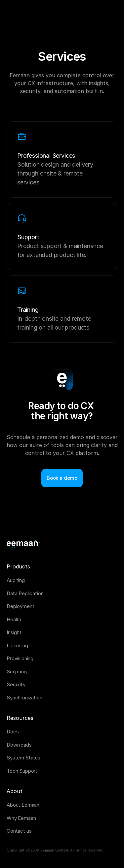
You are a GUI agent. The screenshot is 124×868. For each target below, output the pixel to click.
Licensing (17, 645)
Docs (13, 732)
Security (16, 684)
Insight (14, 632)
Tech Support (22, 771)
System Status (23, 758)
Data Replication (25, 593)
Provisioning (20, 658)
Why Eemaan (21, 818)
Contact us (19, 831)
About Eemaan (23, 805)
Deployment (21, 606)
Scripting (17, 672)
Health (14, 619)
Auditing (16, 580)
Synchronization (24, 698)
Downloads (19, 745)
